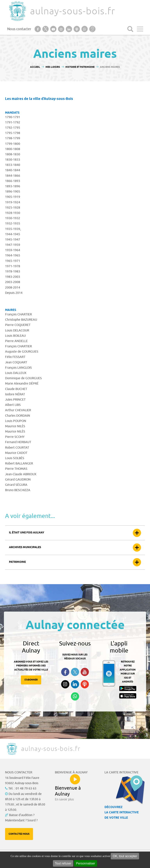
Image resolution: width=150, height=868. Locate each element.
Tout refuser (63, 863)
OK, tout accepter (125, 856)
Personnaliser (86, 863)
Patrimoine (17, 562)
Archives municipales (25, 547)
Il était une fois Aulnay (27, 533)
